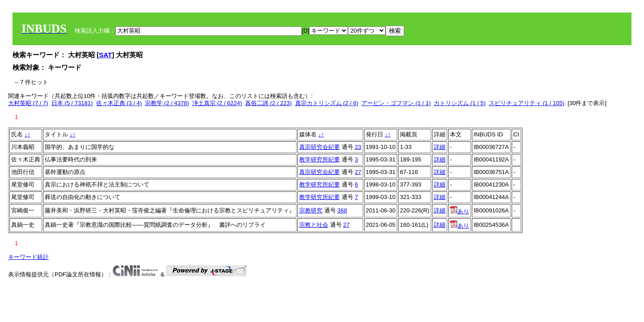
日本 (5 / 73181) (72, 103)
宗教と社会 (314, 225)
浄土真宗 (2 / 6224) (217, 103)
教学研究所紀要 (320, 159)
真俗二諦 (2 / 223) (268, 103)
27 (358, 172)
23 (358, 147)
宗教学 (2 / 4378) (167, 103)
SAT (105, 55)
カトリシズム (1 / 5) (460, 103)
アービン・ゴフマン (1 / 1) (396, 103)
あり (460, 211)
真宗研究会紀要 (320, 147)
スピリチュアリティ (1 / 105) (527, 103)
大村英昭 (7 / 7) (28, 103)
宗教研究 (311, 210)
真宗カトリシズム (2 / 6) (327, 103)
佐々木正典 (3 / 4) (119, 103)
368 (342, 210)
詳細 (440, 147)
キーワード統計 (28, 257)
